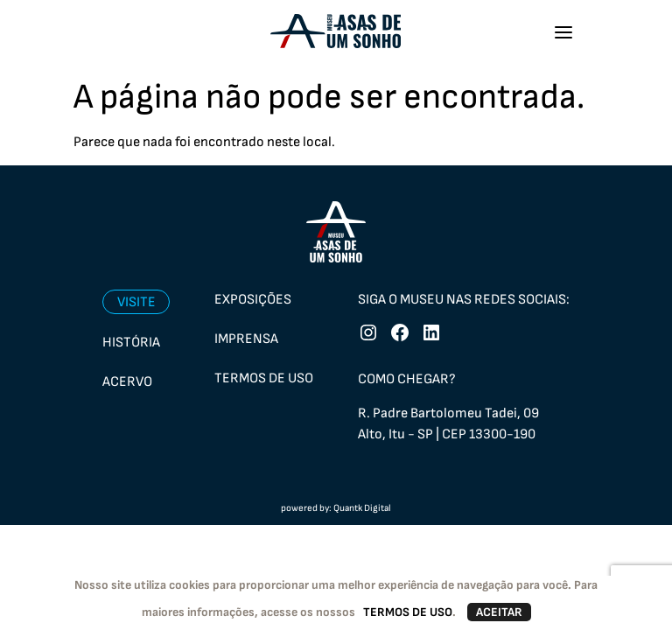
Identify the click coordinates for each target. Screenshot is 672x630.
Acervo (127, 382)
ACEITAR (499, 612)
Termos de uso (264, 378)
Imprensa (246, 339)
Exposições (253, 300)
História (131, 343)
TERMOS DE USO (408, 612)
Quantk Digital (362, 508)
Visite (136, 302)
